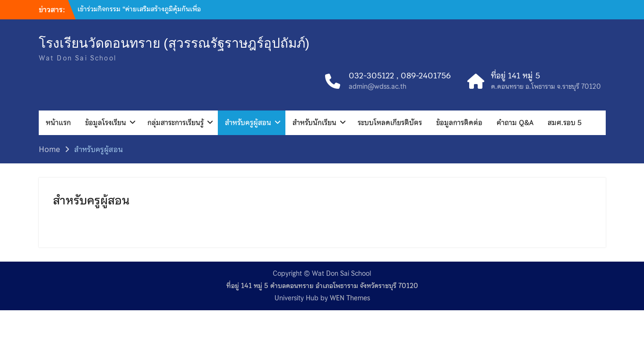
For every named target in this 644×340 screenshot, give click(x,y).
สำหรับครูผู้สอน (248, 123)
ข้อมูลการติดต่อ (459, 123)
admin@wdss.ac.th (378, 87)
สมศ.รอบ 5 (565, 123)
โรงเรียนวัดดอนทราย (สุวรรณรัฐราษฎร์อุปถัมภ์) (174, 43)
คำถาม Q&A (515, 123)
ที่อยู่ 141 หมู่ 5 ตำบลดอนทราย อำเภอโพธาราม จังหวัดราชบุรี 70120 (322, 286)
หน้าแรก (58, 123)
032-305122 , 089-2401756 (400, 76)
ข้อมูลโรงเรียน (106, 123)
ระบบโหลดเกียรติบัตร (390, 123)
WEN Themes (350, 298)
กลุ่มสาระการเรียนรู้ (176, 123)
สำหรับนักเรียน (314, 123)
